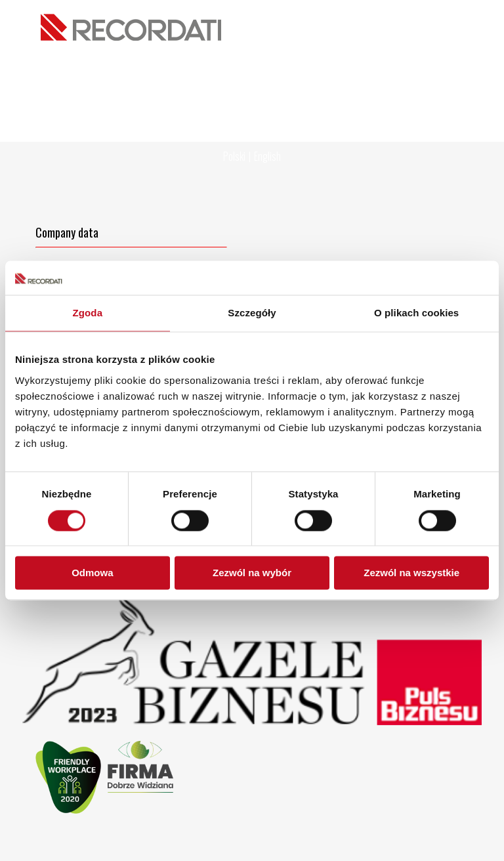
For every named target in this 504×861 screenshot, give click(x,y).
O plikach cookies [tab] (416, 313)
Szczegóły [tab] (252, 313)
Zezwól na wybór (252, 573)
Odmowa (92, 573)
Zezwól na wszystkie (411, 573)
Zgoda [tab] (88, 313)
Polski (234, 156)
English (267, 156)
